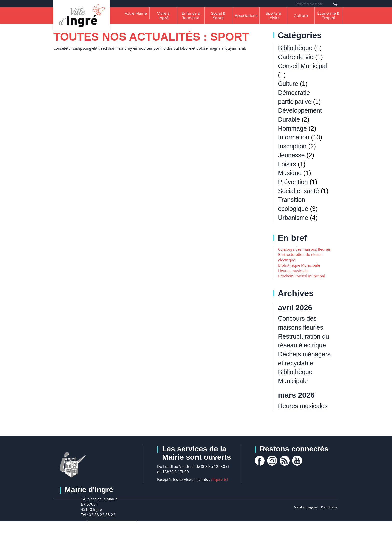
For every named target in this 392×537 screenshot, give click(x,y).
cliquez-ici (219, 479)
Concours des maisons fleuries (304, 249)
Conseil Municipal (303, 66)
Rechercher (335, 4)
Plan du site (329, 507)
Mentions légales (306, 507)
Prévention (293, 182)
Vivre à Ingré (163, 16)
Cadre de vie (296, 57)
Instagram (272, 461)
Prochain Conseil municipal (302, 276)
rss (285, 461)
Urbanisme (293, 218)
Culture (301, 16)
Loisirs (287, 164)
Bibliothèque (295, 48)
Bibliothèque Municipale (299, 265)
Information (294, 137)
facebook (260, 461)
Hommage (293, 128)
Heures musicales (293, 271)
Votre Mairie (136, 13)
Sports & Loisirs (273, 16)
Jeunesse (292, 155)
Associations (246, 16)
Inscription (292, 146)
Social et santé (299, 191)
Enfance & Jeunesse (191, 16)
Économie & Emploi (328, 16)
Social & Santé (218, 16)
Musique (290, 173)
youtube (297, 461)
